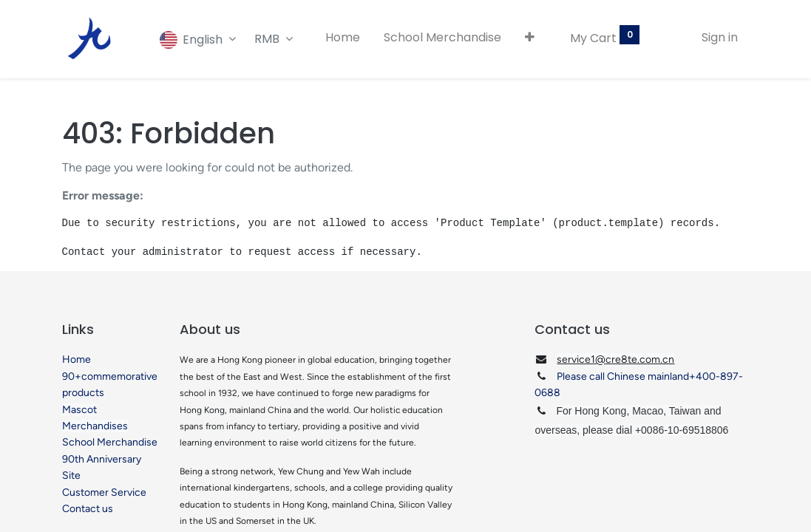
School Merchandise (110, 442)
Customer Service (104, 492)
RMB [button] (268, 39)
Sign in (720, 37)
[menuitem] (343, 38)
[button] (530, 38)
